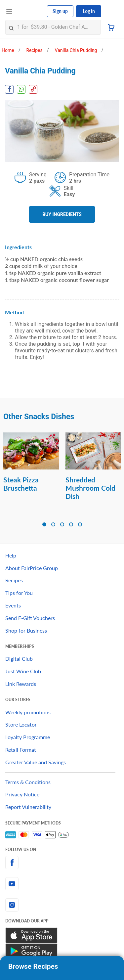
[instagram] (62, 905)
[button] (44, 524)
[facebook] (62, 863)
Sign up (60, 11)
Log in (89, 11)
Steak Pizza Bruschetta (21, 484)
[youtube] (62, 884)
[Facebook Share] (9, 89)
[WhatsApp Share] (21, 89)
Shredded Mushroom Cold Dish (90, 488)
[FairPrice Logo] (30, 11)
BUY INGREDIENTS (62, 214)
